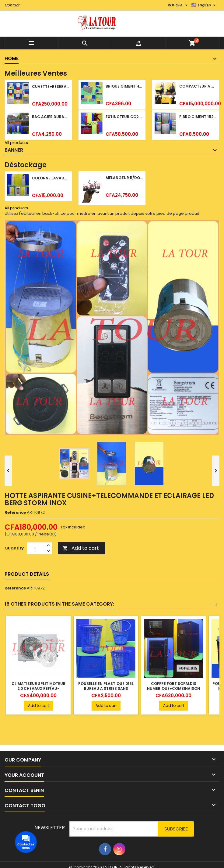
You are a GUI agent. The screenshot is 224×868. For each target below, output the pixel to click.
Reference (15, 513)
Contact (12, 5)
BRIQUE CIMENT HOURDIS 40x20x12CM (124, 86)
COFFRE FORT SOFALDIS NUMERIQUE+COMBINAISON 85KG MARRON (173, 688)
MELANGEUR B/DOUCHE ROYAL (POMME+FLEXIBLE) (124, 178)
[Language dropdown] (204, 5)
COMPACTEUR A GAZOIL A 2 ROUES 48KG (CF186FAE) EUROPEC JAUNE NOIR (198, 86)
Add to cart (81, 548)
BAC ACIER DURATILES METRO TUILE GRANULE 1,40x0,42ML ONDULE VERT (51, 117)
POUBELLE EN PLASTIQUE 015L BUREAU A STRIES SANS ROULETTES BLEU (106, 688)
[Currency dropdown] (178, 5)
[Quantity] (36, 548)
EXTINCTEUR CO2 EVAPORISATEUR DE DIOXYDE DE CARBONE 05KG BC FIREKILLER (124, 117)
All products (16, 143)
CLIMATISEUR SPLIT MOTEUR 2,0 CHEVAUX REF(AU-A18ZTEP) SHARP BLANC (38, 688)
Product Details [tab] (27, 574)
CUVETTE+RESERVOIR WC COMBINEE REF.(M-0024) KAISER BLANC (51, 86)
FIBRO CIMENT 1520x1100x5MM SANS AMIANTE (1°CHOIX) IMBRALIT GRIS (198, 117)
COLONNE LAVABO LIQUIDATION (51, 178)
